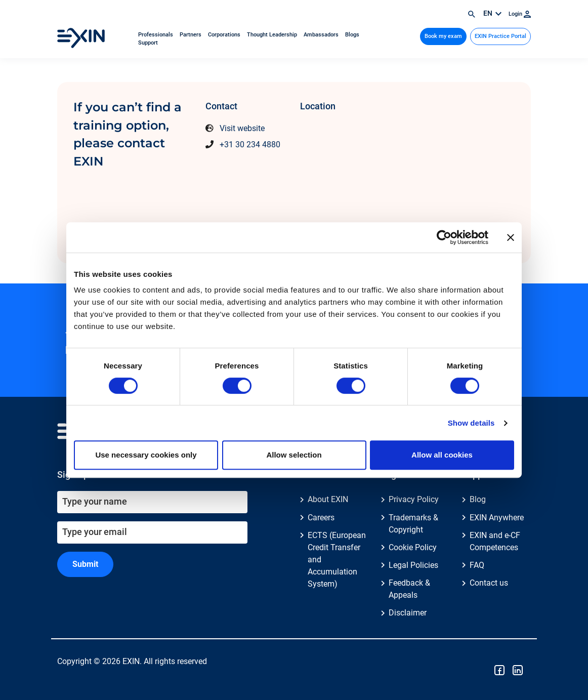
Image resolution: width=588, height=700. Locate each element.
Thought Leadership (273, 35)
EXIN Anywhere (497, 518)
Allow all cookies (442, 455)
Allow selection (294, 455)
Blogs (352, 35)
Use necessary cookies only (146, 455)
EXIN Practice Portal (500, 36)
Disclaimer (408, 613)
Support (148, 43)
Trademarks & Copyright (413, 524)
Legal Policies (413, 565)
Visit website (242, 128)
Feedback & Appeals (409, 589)
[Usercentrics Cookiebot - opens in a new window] (444, 237)
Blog (478, 499)
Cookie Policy (413, 547)
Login (520, 14)
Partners (191, 35)
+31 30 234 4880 (250, 145)
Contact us (489, 583)
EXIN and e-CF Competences (495, 541)
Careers (321, 518)
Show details (471, 423)
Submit (85, 564)
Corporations (225, 35)
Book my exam (443, 36)
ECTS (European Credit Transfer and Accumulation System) (337, 560)
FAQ (477, 565)
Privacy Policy (414, 499)
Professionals (156, 35)
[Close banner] (511, 237)
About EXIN (328, 499)
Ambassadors (322, 35)
